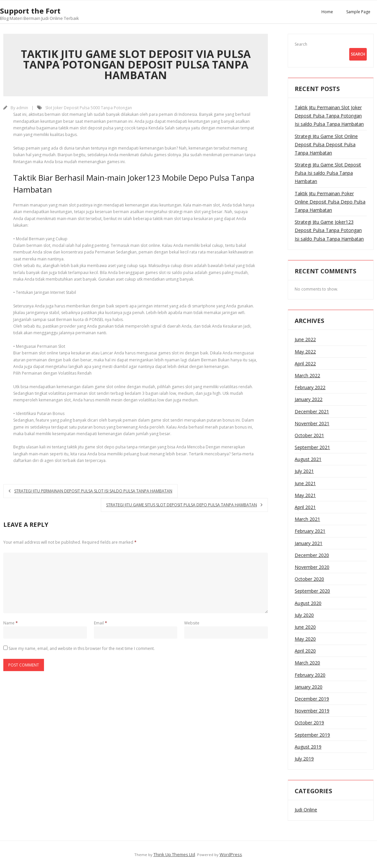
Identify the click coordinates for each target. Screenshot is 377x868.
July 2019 (304, 759)
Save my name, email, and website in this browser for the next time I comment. (82, 648)
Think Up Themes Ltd (174, 854)
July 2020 (304, 615)
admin (22, 108)
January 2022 (309, 399)
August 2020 (308, 603)
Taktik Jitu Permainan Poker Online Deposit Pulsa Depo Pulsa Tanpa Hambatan (330, 202)
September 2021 (312, 447)
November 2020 (312, 567)
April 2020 (305, 651)
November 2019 (312, 711)
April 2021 (305, 507)
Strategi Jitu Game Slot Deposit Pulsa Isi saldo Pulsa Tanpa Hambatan (328, 173)
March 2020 (307, 663)
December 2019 (312, 699)
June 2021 (305, 483)
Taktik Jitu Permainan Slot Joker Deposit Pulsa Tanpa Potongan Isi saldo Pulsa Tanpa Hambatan (329, 116)
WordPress (231, 854)
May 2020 (305, 639)
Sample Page (358, 12)
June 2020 (305, 627)
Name (11, 623)
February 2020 (310, 675)
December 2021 (312, 411)
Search (301, 44)
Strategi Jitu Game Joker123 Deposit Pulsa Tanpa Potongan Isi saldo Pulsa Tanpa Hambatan (329, 230)
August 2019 (308, 747)
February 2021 (310, 531)
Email (101, 623)
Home (327, 12)
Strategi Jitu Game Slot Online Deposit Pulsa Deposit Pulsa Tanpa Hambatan (326, 144)
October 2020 (309, 579)
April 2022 (305, 364)
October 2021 (309, 435)
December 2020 (312, 555)
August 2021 (308, 459)
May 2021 (305, 495)
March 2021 (307, 519)
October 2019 (309, 723)
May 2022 (305, 352)
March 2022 (307, 375)
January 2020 (309, 687)
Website (192, 623)
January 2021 (309, 543)
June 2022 (305, 339)
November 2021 (312, 423)
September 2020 (312, 591)
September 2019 (312, 735)
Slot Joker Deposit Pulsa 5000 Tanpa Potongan (89, 108)
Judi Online (306, 810)
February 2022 (310, 387)
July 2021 (304, 471)
